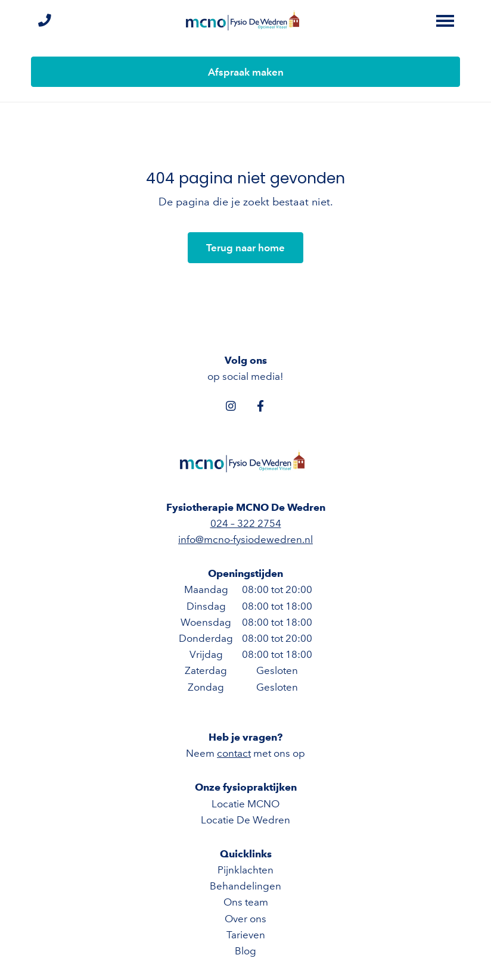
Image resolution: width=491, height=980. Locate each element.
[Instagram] (231, 405)
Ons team (246, 902)
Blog (245, 951)
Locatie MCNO (245, 804)
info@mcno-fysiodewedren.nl (245, 539)
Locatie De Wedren (245, 820)
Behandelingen (245, 886)
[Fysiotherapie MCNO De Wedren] (245, 21)
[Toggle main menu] (445, 21)
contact (234, 753)
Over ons (245, 919)
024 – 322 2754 (246, 523)
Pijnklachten (245, 870)
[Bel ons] (44, 21)
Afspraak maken (246, 72)
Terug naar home (245, 248)
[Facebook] (260, 405)
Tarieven (246, 935)
